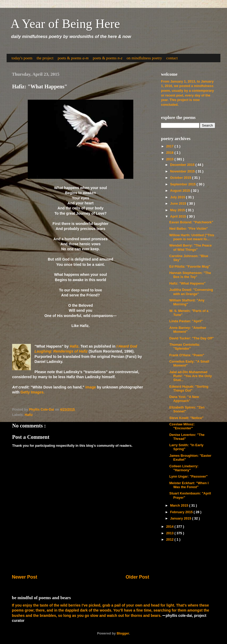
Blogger (123, 633)
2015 (170, 159)
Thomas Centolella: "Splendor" (185, 347)
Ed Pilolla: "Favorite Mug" (190, 267)
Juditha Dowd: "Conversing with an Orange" (191, 292)
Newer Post (25, 577)
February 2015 (182, 512)
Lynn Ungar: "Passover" (188, 477)
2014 (170, 527)
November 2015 (183, 171)
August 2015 (181, 191)
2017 (170, 146)
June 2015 (179, 204)
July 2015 (178, 197)
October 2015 (181, 178)
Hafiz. (75, 346)
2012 (170, 540)
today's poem (22, 58)
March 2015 (180, 506)
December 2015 (183, 165)
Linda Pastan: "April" (186, 321)
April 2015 (179, 217)
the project (45, 58)
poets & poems (73, 58)
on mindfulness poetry (144, 58)
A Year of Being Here (65, 24)
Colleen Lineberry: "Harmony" (184, 468)
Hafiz (29, 415)
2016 (170, 153)
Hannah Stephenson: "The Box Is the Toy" (190, 275)
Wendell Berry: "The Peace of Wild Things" (190, 247)
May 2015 (178, 210)
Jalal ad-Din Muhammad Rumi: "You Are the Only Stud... (190, 376)
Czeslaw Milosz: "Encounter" (182, 426)
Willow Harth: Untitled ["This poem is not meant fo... (192, 237)
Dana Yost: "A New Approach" (184, 399)
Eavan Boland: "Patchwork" (191, 222)
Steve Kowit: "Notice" (186, 418)
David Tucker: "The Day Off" (191, 338)
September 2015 (183, 184)
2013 (170, 533)
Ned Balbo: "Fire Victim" (188, 229)
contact (172, 58)
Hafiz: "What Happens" (187, 283)
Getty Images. (33, 392)
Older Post (137, 577)
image (91, 387)
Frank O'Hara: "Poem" (187, 355)
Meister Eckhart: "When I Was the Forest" (189, 485)
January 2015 (181, 518)
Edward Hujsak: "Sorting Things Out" (189, 389)
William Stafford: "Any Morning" (187, 302)
